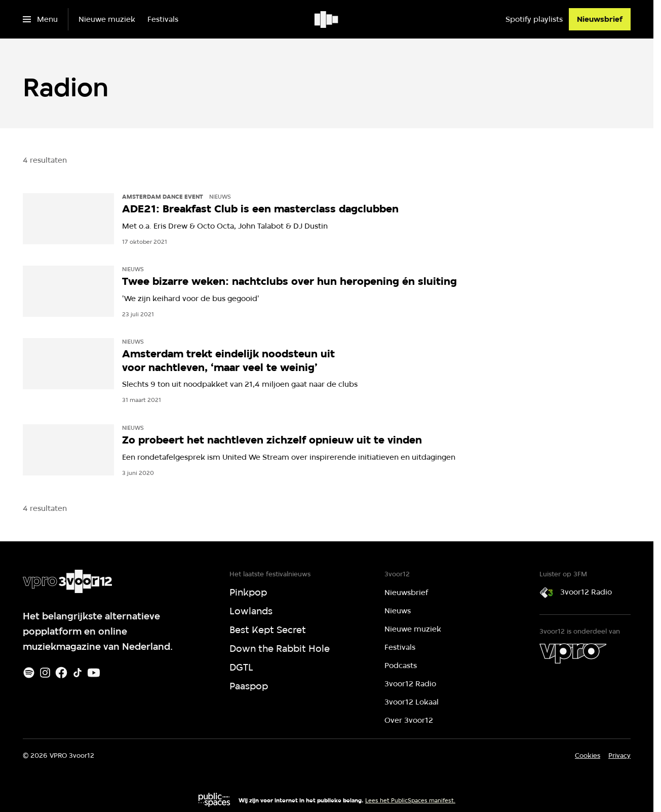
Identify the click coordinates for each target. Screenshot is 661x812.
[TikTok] (77, 673)
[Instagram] (45, 673)
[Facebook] (61, 673)
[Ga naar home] (327, 19)
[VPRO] (573, 653)
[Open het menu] (40, 19)
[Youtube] (94, 673)
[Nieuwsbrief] (600, 19)
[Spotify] (29, 673)
